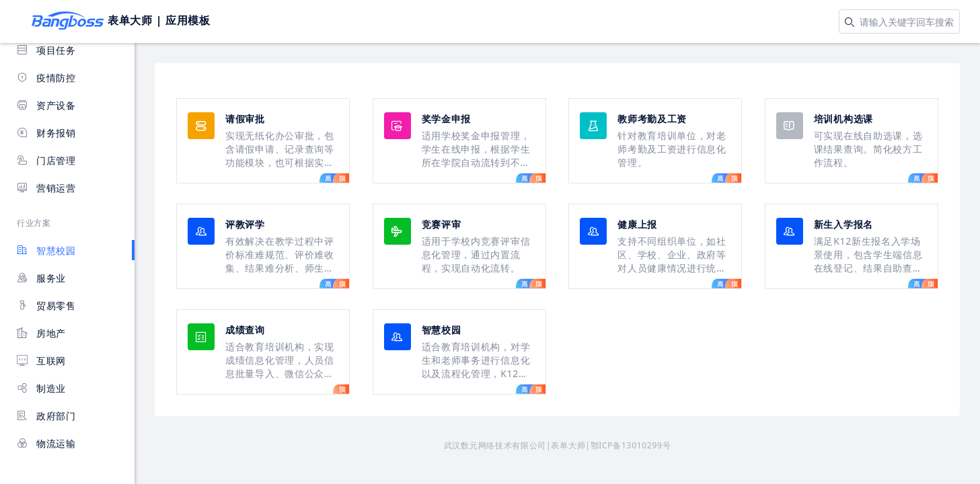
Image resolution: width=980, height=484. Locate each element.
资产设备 (46, 105)
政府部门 (46, 416)
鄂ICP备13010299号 (631, 445)
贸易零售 (46, 306)
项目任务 (46, 50)
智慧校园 (46, 250)
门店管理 (46, 160)
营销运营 (46, 188)
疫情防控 (46, 78)
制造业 (41, 388)
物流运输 (46, 443)
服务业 (41, 278)
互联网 (41, 361)
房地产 (41, 333)
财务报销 (46, 133)
